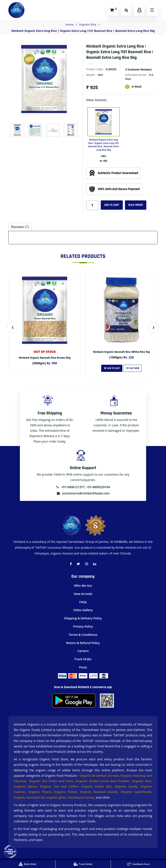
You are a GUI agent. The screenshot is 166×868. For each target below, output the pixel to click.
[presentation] (13, 328)
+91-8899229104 (98, 487)
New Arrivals (83, 594)
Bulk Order (136, 205)
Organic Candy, (128, 786)
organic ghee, (57, 797)
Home (69, 24)
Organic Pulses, (67, 792)
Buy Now (132, 368)
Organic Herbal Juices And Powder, (104, 781)
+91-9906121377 (70, 487)
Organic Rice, (142, 781)
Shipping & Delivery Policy (83, 618)
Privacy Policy (83, 626)
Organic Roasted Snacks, (100, 792)
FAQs (83, 602)
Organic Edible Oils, (98, 786)
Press (83, 667)
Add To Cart (112, 368)
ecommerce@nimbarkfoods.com (83, 493)
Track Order (83, 659)
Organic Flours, (41, 792)
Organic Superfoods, (136, 792)
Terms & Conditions (83, 635)
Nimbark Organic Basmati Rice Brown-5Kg (45, 358)
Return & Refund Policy (83, 643)
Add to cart (112, 205)
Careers (83, 651)
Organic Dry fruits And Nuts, (52, 781)
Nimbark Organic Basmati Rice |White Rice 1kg (121, 352)
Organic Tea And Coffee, (61, 786)
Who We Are (83, 586)
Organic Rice (88, 24)
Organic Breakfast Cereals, (100, 776)
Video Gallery (83, 610)
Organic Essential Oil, (30, 797)
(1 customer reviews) (138, 70)
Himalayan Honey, (82, 797)
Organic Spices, (27, 786)
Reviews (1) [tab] (20, 227)
